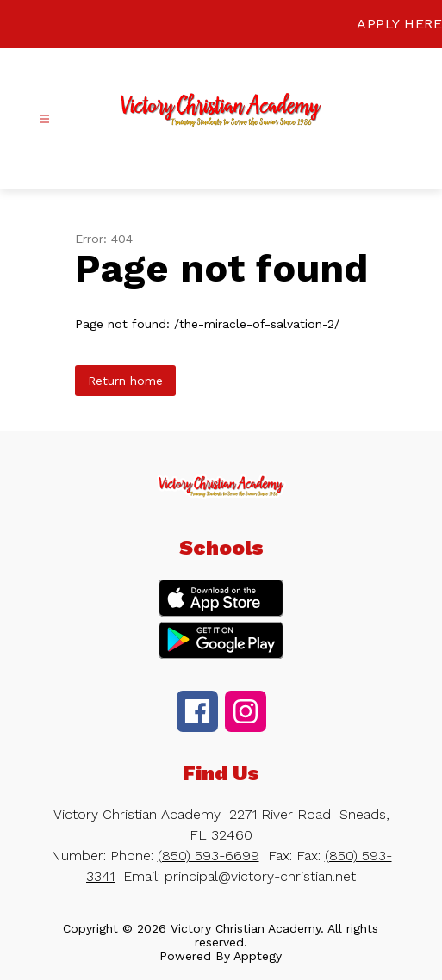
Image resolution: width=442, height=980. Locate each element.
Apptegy (258, 956)
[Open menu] (44, 119)
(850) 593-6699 (209, 856)
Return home (125, 381)
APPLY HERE (399, 24)
